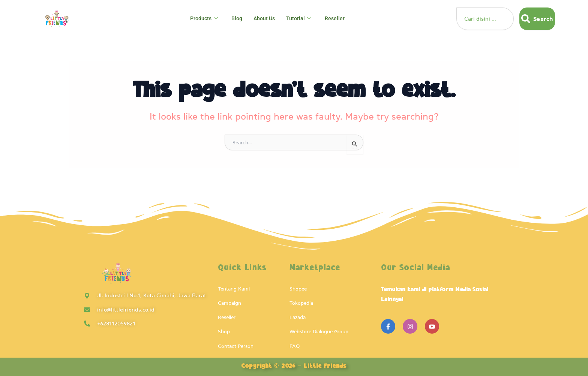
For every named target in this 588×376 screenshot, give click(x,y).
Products (202, 19)
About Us (265, 19)
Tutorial (301, 19)
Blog (236, 19)
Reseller (337, 19)
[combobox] (485, 19)
